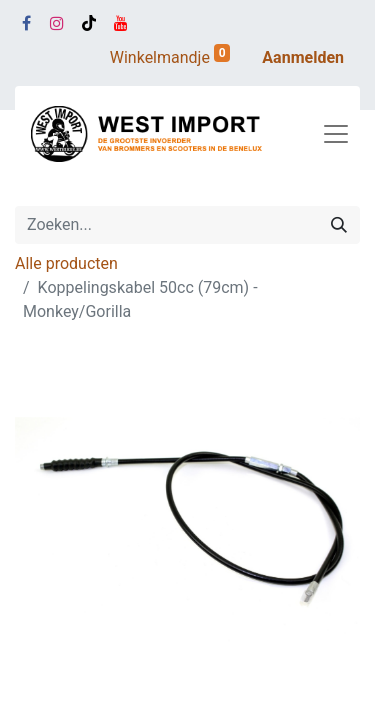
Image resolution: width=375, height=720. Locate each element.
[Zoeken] (339, 225)
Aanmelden (303, 57)
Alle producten (66, 263)
